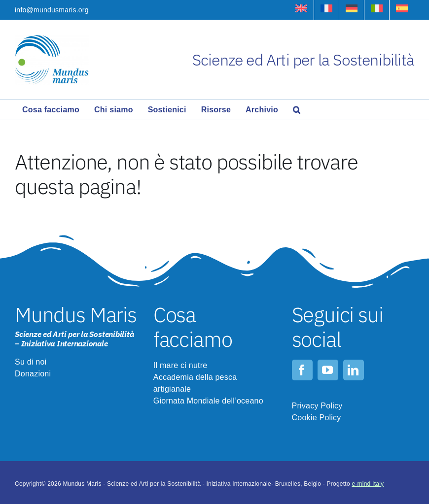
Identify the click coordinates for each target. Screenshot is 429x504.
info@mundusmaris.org (52, 10)
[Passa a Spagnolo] (402, 10)
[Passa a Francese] (326, 10)
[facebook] (302, 370)
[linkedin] (354, 370)
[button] (297, 110)
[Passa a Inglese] (301, 10)
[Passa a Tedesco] (352, 10)
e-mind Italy (368, 484)
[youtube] (328, 370)
